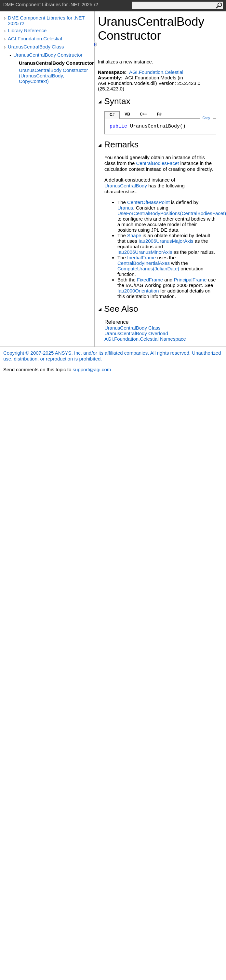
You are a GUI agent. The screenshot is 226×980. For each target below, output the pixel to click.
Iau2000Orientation (138, 291)
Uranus (125, 208)
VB (127, 114)
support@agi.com (92, 369)
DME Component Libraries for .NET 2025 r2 (46, 20)
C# (112, 115)
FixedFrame (150, 280)
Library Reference (27, 30)
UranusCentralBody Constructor (48, 55)
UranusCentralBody (126, 186)
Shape (134, 235)
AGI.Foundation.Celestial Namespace (145, 339)
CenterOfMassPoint (148, 202)
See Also (118, 309)
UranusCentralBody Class (36, 47)
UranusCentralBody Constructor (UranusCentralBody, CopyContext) (53, 76)
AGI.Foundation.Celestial (35, 39)
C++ (144, 114)
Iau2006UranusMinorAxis (145, 252)
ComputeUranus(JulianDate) (148, 269)
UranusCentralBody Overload (136, 333)
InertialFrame (141, 258)
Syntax (114, 101)
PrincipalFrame (190, 280)
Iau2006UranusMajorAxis (166, 241)
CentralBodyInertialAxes (144, 263)
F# (159, 114)
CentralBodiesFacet (158, 163)
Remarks (118, 144)
